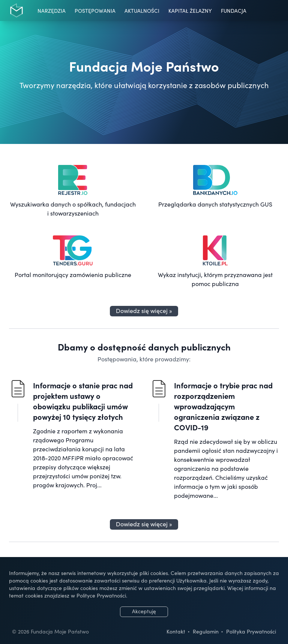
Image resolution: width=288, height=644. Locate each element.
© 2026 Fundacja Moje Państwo (50, 631)
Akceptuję (144, 611)
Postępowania (95, 10)
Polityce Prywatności (101, 595)
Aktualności (142, 10)
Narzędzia (52, 10)
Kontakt (176, 631)
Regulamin (206, 631)
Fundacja (234, 10)
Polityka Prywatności (251, 631)
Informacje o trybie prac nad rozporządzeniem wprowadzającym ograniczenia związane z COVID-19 (223, 406)
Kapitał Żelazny (190, 10)
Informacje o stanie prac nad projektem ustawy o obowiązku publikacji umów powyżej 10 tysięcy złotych (83, 401)
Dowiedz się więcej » (144, 310)
